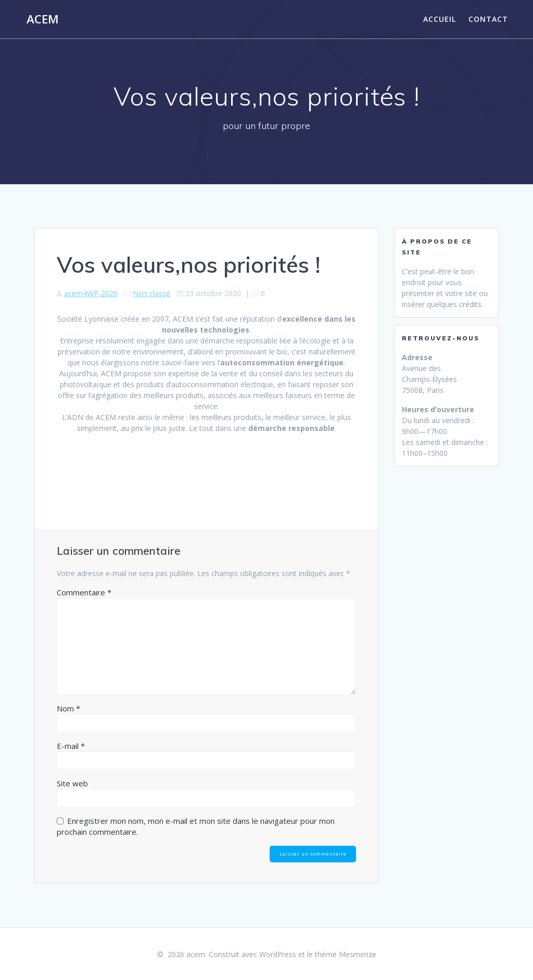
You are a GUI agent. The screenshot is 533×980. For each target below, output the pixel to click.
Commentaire (84, 592)
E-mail (71, 746)
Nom (68, 708)
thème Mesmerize (346, 954)
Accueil (440, 19)
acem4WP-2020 (91, 293)
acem (43, 19)
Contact (488, 19)
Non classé (151, 293)
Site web (72, 783)
